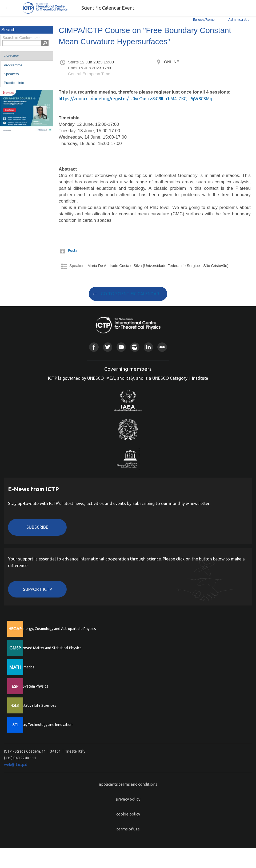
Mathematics (24, 667)
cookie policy (128, 814)
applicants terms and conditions (128, 784)
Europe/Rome (204, 19)
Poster (73, 251)
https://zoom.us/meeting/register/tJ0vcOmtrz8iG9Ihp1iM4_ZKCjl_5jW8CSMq (135, 98)
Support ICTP (37, 589)
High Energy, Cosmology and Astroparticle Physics (55, 629)
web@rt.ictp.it (16, 765)
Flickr (162, 347)
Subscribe (37, 527)
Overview (11, 56)
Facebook (94, 347)
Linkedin (148, 347)
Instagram (135, 347)
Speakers (11, 74)
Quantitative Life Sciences (35, 705)
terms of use (128, 829)
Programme (13, 65)
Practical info (14, 83)
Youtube (121, 347)
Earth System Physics (31, 686)
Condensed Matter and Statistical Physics (47, 648)
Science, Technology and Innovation (43, 725)
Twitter (108, 347)
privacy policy (128, 799)
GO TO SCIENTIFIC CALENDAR (130, 294)
